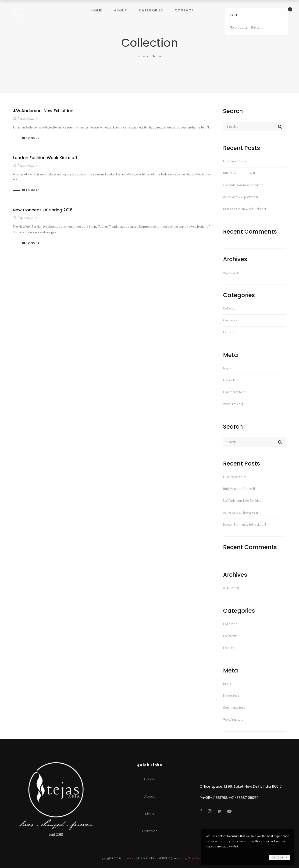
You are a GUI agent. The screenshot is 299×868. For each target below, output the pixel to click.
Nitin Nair (194, 858)
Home (97, 10)
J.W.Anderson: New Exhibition (43, 111)
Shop (149, 814)
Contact (184, 10)
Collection (230, 309)
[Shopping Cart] (286, 11)
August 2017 (231, 273)
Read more (31, 138)
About (121, 10)
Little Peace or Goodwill (239, 173)
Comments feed (234, 392)
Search (280, 127)
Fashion (229, 332)
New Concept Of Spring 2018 (43, 210)
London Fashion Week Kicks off (45, 158)
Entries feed (231, 380)
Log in (227, 368)
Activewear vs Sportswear (241, 197)
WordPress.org (233, 404)
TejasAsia (129, 858)
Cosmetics (230, 320)
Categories (151, 10)
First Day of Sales (235, 161)
